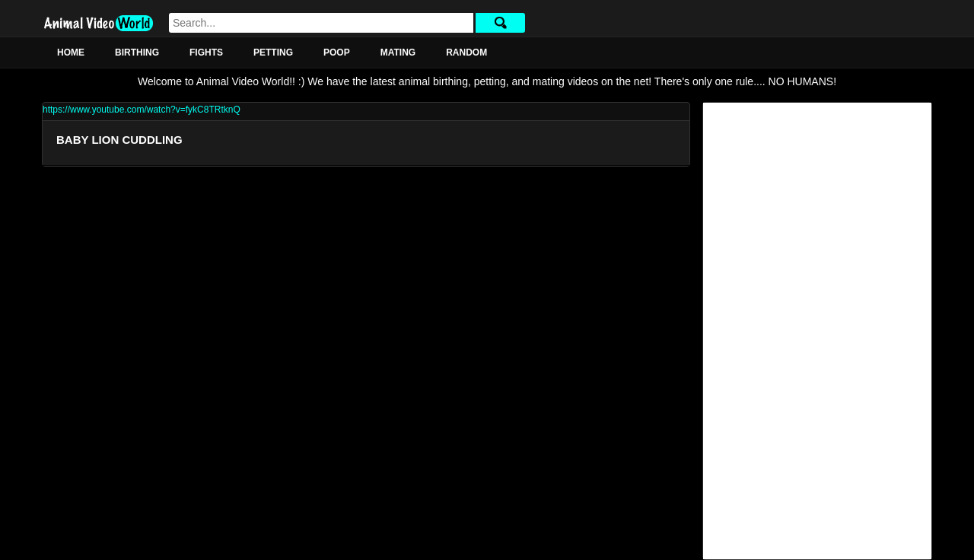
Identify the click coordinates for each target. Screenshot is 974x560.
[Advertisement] (817, 331)
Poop (337, 52)
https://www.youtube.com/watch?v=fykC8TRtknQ (142, 110)
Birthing (137, 52)
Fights (206, 52)
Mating (398, 52)
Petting (273, 52)
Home (71, 52)
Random (466, 52)
